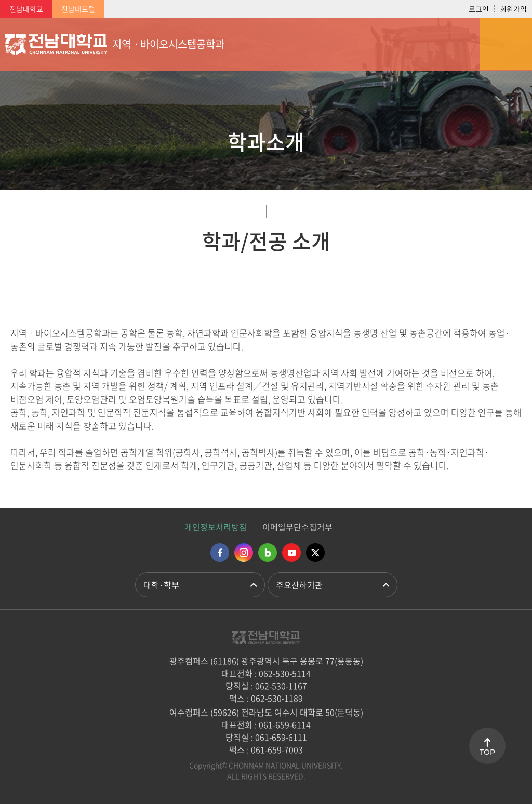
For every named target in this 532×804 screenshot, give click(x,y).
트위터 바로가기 (315, 553)
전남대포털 (78, 9)
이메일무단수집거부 (297, 527)
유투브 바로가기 (291, 553)
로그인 (479, 9)
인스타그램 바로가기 (244, 553)
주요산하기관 (299, 585)
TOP (487, 752)
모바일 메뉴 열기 (506, 44)
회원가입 (513, 9)
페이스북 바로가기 (220, 553)
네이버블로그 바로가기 (268, 553)
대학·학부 (161, 585)
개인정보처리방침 (216, 527)
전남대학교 (26, 9)
